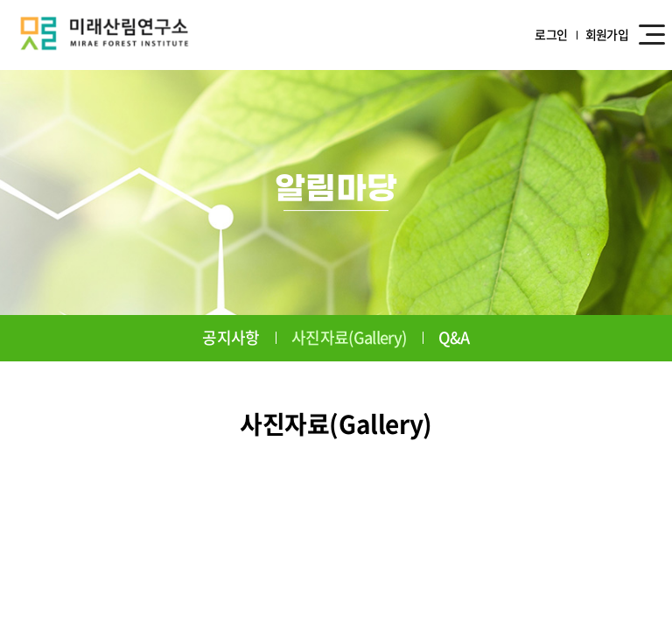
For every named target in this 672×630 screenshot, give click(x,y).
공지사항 (231, 337)
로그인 (551, 35)
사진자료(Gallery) (349, 337)
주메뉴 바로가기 (0, 0)
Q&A (454, 337)
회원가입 (607, 35)
